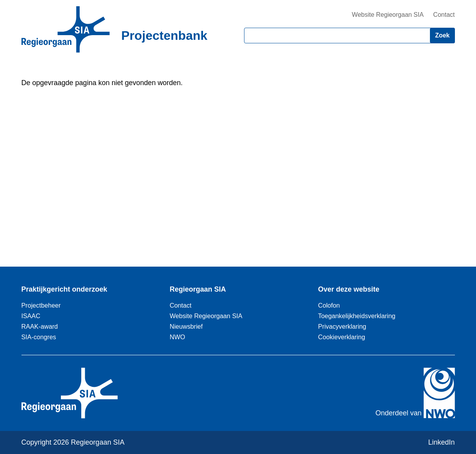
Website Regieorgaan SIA (388, 15)
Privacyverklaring (342, 326)
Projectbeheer (41, 305)
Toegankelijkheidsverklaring (357, 316)
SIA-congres (39, 337)
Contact (444, 15)
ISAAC (31, 316)
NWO (178, 337)
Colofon (329, 305)
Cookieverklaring (342, 337)
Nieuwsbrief (186, 326)
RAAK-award (40, 326)
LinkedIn (441, 442)
